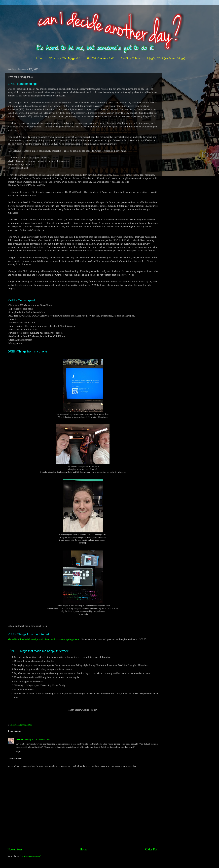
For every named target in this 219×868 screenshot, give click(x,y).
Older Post (152, 849)
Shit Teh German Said (100, 58)
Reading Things (131, 58)
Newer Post (15, 849)
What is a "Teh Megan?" (64, 58)
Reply (18, 751)
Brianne (19, 739)
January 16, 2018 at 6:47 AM (37, 739)
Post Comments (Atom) (30, 856)
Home (39, 58)
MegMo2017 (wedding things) (166, 58)
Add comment (16, 759)
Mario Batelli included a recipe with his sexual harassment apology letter (44, 639)
